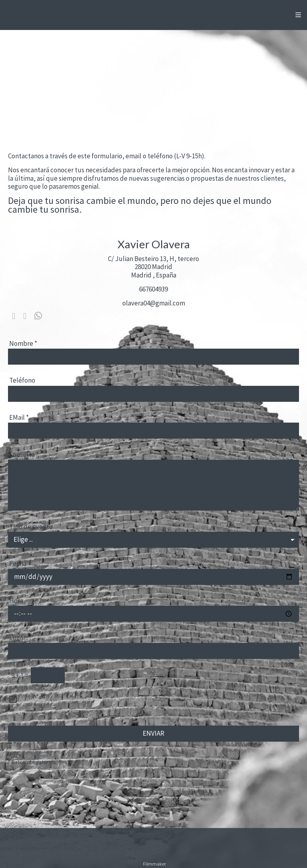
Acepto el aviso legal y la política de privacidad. (86, 699)
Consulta (24, 455)
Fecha (18, 563)
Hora (16, 601)
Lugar (17, 637)
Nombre (23, 343)
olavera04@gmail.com (154, 303)
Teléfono (22, 380)
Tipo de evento (31, 527)
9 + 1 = (18, 675)
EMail (19, 417)
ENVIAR (153, 733)
